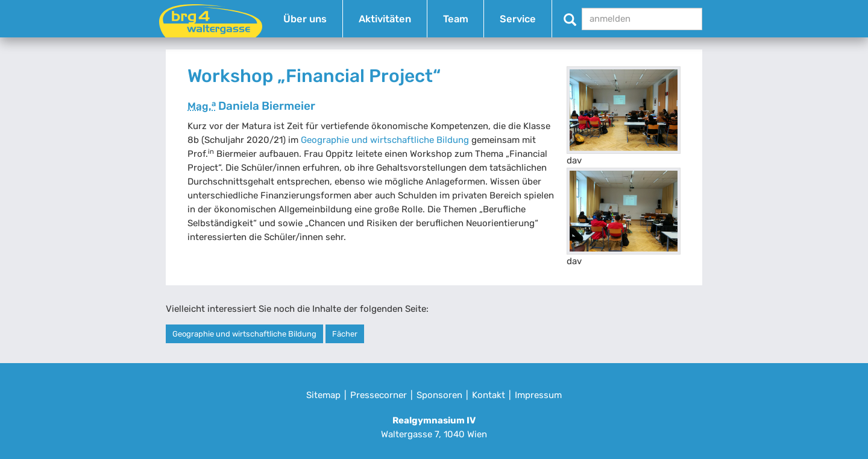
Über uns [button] (305, 19)
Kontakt (489, 395)
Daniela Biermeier (251, 106)
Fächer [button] (345, 334)
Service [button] (518, 19)
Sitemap (323, 395)
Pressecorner (379, 395)
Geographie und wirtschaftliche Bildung (385, 140)
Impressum (538, 395)
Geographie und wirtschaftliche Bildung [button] (244, 334)
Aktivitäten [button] (385, 19)
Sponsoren (439, 395)
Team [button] (456, 19)
